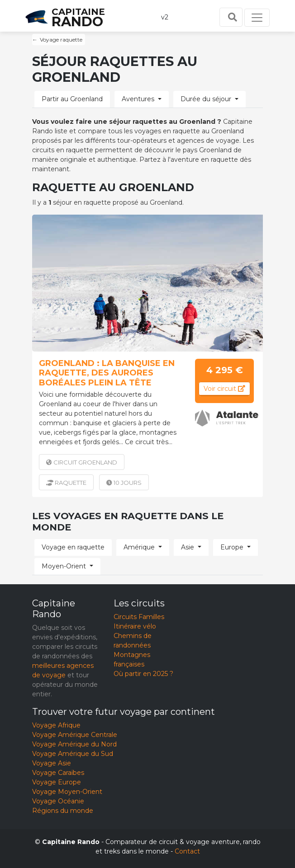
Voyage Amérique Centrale (75, 735)
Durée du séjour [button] (206, 99)
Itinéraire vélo (135, 626)
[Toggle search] (231, 17)
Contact (187, 851)
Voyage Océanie (58, 801)
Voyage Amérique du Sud (73, 754)
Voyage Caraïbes (58, 773)
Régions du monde (63, 811)
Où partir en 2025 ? (143, 674)
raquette (66, 483)
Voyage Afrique (56, 725)
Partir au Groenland (72, 99)
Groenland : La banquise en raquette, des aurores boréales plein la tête (107, 373)
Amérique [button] (139, 547)
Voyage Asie (52, 763)
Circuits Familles (139, 617)
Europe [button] (232, 547)
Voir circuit (224, 389)
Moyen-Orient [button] (64, 566)
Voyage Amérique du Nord (74, 744)
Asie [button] (188, 547)
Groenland (82, 462)
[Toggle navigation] (257, 18)
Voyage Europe (57, 782)
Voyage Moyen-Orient (67, 792)
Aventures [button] (138, 99)
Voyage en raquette (73, 547)
